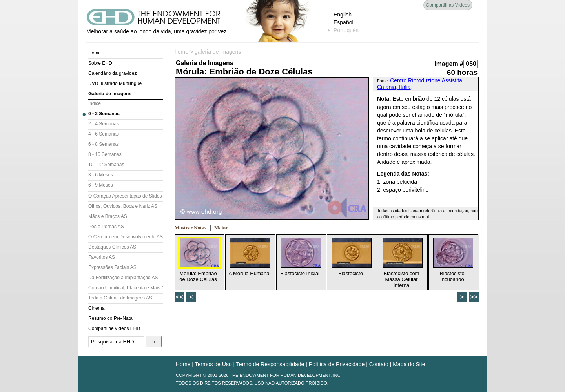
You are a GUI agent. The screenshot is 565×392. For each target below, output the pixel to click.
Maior (221, 228)
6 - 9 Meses (101, 185)
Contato (379, 364)
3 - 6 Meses (101, 175)
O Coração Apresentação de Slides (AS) (126, 196)
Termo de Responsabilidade (270, 364)
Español (344, 22)
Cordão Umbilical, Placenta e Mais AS (126, 288)
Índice (95, 103)
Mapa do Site (409, 364)
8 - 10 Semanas (105, 154)
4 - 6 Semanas (104, 134)
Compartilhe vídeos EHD (114, 328)
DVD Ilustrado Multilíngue (115, 83)
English (343, 15)
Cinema (96, 308)
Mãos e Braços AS (108, 216)
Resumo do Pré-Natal (111, 318)
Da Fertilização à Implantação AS (123, 278)
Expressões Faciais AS (112, 267)
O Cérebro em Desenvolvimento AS (126, 237)
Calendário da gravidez (112, 73)
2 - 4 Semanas (104, 124)
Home (95, 53)
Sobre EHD (100, 63)
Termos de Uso (213, 364)
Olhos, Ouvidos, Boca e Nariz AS (123, 206)
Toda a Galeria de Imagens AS (120, 298)
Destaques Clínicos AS (112, 247)
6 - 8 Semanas (104, 144)
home (181, 52)
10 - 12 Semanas (106, 165)
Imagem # (449, 64)
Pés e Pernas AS (106, 227)
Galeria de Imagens (110, 94)
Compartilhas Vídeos (448, 5)
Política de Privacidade (337, 364)
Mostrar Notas (190, 228)
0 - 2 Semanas (104, 114)
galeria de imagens (218, 52)
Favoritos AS (102, 257)
